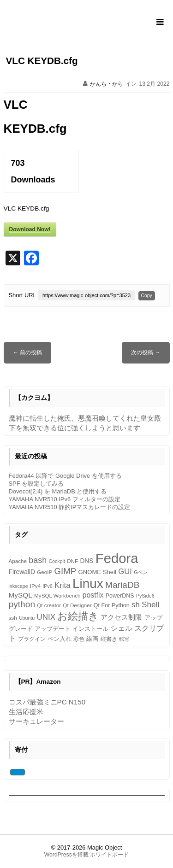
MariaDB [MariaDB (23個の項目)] (122, 585)
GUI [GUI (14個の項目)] (125, 572)
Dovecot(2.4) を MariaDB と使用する (58, 491)
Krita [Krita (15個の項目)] (63, 585)
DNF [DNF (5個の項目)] (72, 561)
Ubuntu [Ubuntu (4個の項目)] (27, 618)
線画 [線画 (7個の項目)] (92, 639)
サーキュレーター (36, 721)
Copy (147, 296)
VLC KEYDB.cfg (42, 61)
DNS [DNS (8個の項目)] (86, 561)
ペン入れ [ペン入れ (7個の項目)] (60, 639)
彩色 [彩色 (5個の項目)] (79, 639)
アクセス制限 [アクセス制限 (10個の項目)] (121, 617)
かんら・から (107, 84)
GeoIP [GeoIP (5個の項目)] (45, 572)
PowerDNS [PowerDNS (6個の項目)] (120, 596)
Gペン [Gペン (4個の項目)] (141, 572)
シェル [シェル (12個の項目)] (121, 628)
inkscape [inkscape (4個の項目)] (18, 586)
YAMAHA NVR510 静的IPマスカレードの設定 (70, 507)
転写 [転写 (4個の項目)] (124, 639)
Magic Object (104, 847)
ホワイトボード (109, 855)
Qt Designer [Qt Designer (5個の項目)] (77, 605)
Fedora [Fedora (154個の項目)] (117, 558)
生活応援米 (26, 712)
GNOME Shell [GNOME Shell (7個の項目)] (97, 572)
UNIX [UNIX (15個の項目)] (46, 617)
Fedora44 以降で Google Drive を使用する (65, 476)
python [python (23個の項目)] (22, 604)
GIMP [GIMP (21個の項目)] (65, 571)
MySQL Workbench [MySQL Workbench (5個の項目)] (57, 595)
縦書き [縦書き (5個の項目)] (109, 639)
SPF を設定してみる (36, 484)
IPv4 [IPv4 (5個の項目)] (35, 586)
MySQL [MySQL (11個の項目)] (21, 595)
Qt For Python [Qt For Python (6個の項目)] (112, 605)
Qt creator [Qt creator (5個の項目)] (49, 605)
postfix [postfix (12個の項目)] (93, 595)
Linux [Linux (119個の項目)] (88, 584)
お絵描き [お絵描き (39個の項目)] (78, 616)
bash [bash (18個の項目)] (38, 560)
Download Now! (30, 229)
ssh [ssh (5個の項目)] (13, 618)
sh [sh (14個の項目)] (136, 605)
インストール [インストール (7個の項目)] (90, 629)
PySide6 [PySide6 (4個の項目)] (145, 596)
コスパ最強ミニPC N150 (47, 702)
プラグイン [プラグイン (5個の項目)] (32, 639)
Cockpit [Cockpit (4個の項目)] (57, 561)
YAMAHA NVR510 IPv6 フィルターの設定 (65, 499)
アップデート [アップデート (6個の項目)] (53, 629)
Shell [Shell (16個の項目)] (150, 604)
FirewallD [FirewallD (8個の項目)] (22, 572)
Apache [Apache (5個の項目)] (18, 561)
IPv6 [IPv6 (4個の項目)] (47, 586)
